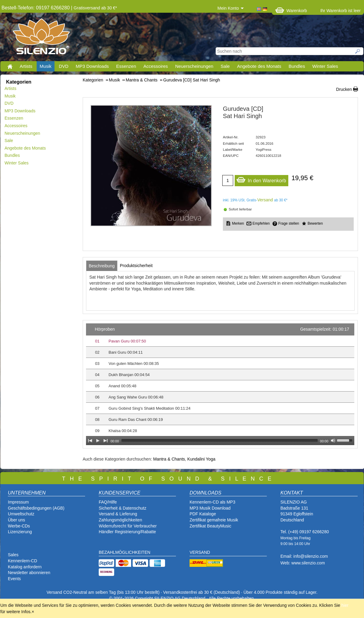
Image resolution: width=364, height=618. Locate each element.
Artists (26, 66)
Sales (13, 555)
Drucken (344, 89)
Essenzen (126, 66)
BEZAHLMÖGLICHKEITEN (124, 552)
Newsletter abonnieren (29, 573)
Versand (265, 200)
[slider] (220, 441)
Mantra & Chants (169, 459)
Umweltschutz (21, 514)
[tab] (102, 266)
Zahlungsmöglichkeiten (120, 520)
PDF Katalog (202, 514)
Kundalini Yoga (202, 459)
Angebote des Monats (259, 66)
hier (345, 605)
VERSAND (200, 552)
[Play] (98, 441)
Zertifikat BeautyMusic (210, 526)
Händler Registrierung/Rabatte (127, 532)
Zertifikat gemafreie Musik (214, 520)
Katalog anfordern (25, 567)
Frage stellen (289, 223)
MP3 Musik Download (210, 508)
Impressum (18, 502)
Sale (225, 66)
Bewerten (315, 223)
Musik (46, 66)
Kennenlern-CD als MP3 (212, 502)
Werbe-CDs (19, 526)
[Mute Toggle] (333, 441)
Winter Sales (325, 66)
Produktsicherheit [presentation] (136, 266)
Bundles (297, 66)
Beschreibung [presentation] (102, 266)
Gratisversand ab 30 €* (95, 8)
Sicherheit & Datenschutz (122, 508)
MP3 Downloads (92, 66)
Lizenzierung (20, 532)
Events (14, 579)
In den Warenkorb (261, 179)
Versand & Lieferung (118, 514)
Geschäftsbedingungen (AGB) (36, 508)
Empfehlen (261, 223)
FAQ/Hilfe (108, 502)
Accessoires (156, 66)
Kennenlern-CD (23, 561)
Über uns (17, 520)
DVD (64, 66)
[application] (220, 384)
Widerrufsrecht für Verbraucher (128, 526)
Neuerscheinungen (194, 66)
